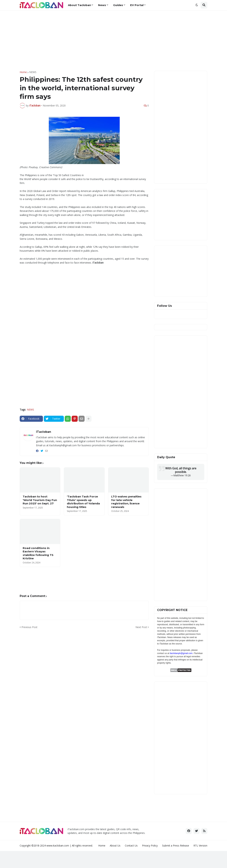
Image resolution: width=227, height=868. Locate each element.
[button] (197, 5)
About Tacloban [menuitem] (79, 5)
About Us (115, 846)
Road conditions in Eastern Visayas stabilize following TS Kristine (38, 553)
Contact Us (131, 846)
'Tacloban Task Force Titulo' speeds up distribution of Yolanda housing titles (83, 502)
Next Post (141, 627)
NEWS (33, 72)
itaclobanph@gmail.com (181, 653)
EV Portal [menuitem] (137, 5)
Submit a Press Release (176, 846)
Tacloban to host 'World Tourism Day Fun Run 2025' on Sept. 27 (40, 500)
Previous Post (29, 627)
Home (23, 72)
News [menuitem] (102, 5)
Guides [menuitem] (118, 5)
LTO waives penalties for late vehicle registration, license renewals (126, 502)
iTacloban (44, 432)
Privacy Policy (150, 846)
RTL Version (200, 846)
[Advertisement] (113, 41)
